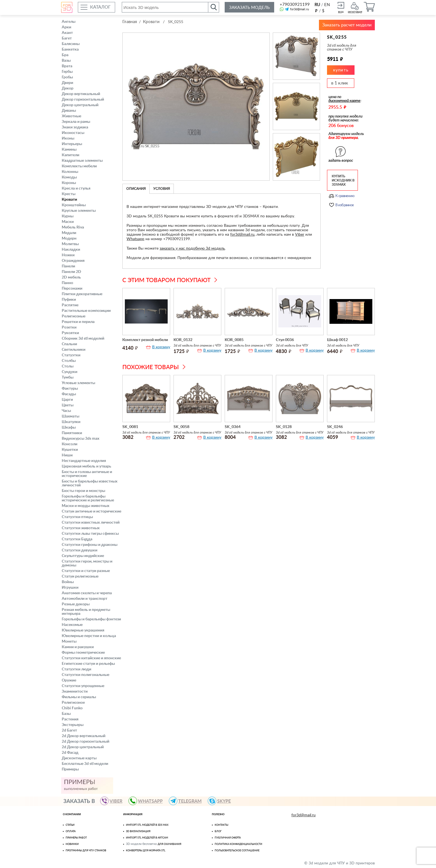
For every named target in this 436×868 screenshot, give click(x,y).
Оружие (69, 680)
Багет (67, 38)
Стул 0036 (285, 340)
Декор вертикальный (81, 94)
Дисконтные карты (79, 758)
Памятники (72, 433)
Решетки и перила (78, 322)
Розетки (69, 327)
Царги (67, 400)
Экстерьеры (73, 725)
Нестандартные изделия (84, 461)
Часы (66, 411)
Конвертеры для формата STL (146, 851)
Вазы (66, 61)
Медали (69, 233)
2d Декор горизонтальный (86, 742)
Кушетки (70, 450)
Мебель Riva (73, 227)
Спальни (69, 344)
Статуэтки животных (81, 528)
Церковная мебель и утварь (86, 466)
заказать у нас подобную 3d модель (192, 248)
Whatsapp (135, 239)
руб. (316, 11)
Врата (67, 66)
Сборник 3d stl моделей (83, 339)
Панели (68, 266)
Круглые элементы (79, 211)
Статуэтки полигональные (86, 675)
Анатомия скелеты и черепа (87, 593)
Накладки (71, 250)
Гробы (67, 77)
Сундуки (70, 372)
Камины (69, 150)
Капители (70, 155)
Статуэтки (71, 355)
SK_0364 (233, 427)
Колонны (70, 172)
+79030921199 (294, 5)
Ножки (68, 255)
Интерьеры (72, 144)
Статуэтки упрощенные (83, 686)
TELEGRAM (188, 801)
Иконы (68, 138)
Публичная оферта (228, 838)
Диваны (69, 111)
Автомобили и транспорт (85, 599)
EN (327, 5)
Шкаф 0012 (337, 340)
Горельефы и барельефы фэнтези (91, 619)
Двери (67, 83)
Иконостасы (73, 133)
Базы (66, 714)
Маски (68, 222)
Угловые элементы (78, 383)
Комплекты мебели (79, 166)
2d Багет (69, 730)
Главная (130, 22)
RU (317, 5)
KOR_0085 (234, 340)
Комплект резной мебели (145, 340)
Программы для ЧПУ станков (86, 851)
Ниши (67, 455)
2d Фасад (70, 753)
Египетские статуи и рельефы (88, 664)
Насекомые (72, 625)
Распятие (70, 305)
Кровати (69, 200)
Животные (71, 116)
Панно (67, 283)
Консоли (70, 444)
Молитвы (70, 244)
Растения (70, 719)
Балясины (71, 44)
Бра (65, 55)
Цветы (68, 405)
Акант (67, 33)
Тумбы (68, 377)
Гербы (67, 72)
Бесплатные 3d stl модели (85, 764)
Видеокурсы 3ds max (80, 439)
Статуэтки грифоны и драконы (90, 545)
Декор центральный (80, 105)
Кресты (69, 194)
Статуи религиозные (80, 576)
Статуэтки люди (76, 669)
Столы (68, 366)
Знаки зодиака (75, 127)
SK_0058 (181, 427)
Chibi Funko (72, 708)
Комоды (69, 177)
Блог (218, 831)
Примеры (70, 769)
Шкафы (69, 427)
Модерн (69, 238)
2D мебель (71, 277)
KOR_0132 (183, 340)
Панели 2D (71, 272)
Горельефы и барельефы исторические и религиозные (88, 498)
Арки (66, 27)
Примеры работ (76, 838)
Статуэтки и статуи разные (86, 571)
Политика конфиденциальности (238, 844)
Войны (68, 582)
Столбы (69, 361)
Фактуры (70, 389)
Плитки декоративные (82, 294)
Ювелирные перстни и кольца (89, 636)
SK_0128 (284, 427)
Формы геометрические (83, 653)
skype (222, 801)
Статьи (70, 825)
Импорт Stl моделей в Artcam (147, 838)
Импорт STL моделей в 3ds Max (147, 825)
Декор (68, 88)
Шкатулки (71, 422)
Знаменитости (75, 692)
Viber (300, 235)
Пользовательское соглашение (237, 851)
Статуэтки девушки (80, 550)
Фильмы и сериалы (79, 697)
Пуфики (69, 300)
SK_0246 (335, 427)
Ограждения (73, 261)
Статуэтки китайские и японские (91, 658)
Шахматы (70, 416)
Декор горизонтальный (83, 100)
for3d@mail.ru (299, 9)
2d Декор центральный (83, 747)
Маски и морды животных (86, 506)
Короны (69, 183)
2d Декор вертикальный (84, 736)
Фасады (69, 394)
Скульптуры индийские (83, 556)
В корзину (161, 347)
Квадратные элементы (82, 161)
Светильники (74, 350)
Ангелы (69, 22)
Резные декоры (76, 604)
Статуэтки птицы (77, 517)
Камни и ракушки (78, 647)
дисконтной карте (344, 101)
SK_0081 (130, 427)
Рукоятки (70, 333)
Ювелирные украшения (83, 630)
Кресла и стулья (76, 188)
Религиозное (73, 703)
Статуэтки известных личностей (91, 523)
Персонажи (72, 288)
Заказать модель (249, 8)
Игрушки (70, 588)
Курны (68, 216)
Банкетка (70, 49)
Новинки (72, 844)
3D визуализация (138, 831)
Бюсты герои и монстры (83, 491)
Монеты (69, 641)
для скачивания (169, 844)
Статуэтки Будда (77, 539)
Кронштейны (74, 205)
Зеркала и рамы (76, 122)
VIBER (114, 801)
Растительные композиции (86, 311)
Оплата (71, 831)
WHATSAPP (148, 801)
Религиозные (74, 316)
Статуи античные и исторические (91, 511)
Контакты (221, 825)
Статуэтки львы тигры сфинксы (90, 534)
